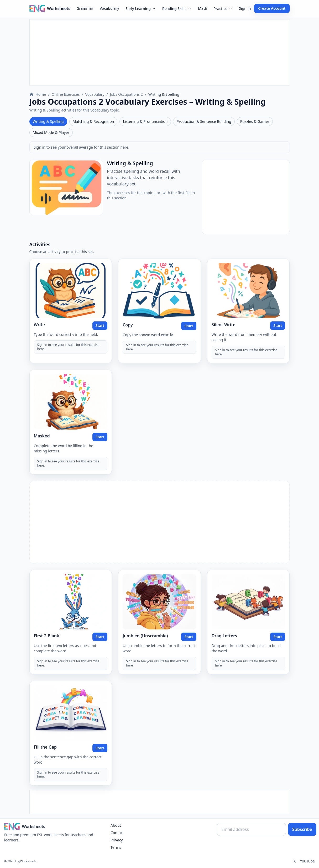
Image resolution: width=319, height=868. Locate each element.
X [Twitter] (295, 861)
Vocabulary (109, 8)
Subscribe (302, 829)
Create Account (272, 8)
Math (203, 8)
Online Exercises (66, 94)
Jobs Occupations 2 (126, 94)
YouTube (307, 861)
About (116, 825)
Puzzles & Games (255, 121)
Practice (223, 9)
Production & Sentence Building (204, 121)
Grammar (85, 8)
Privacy (117, 840)
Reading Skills (177, 9)
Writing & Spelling (48, 121)
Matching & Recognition (93, 121)
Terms (116, 847)
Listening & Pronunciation (145, 121)
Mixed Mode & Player (51, 132)
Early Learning (141, 9)
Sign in (245, 8)
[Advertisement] (160, 52)
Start (100, 325)
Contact (117, 833)
